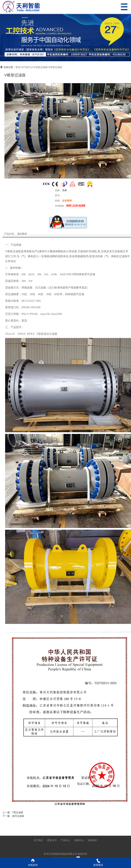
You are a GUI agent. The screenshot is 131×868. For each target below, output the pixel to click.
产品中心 (28, 67)
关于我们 (38, 840)
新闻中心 (79, 840)
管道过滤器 (41, 67)
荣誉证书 (52, 840)
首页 (18, 67)
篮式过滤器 (18, 816)
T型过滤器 (18, 812)
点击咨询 (67, 201)
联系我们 (93, 840)
